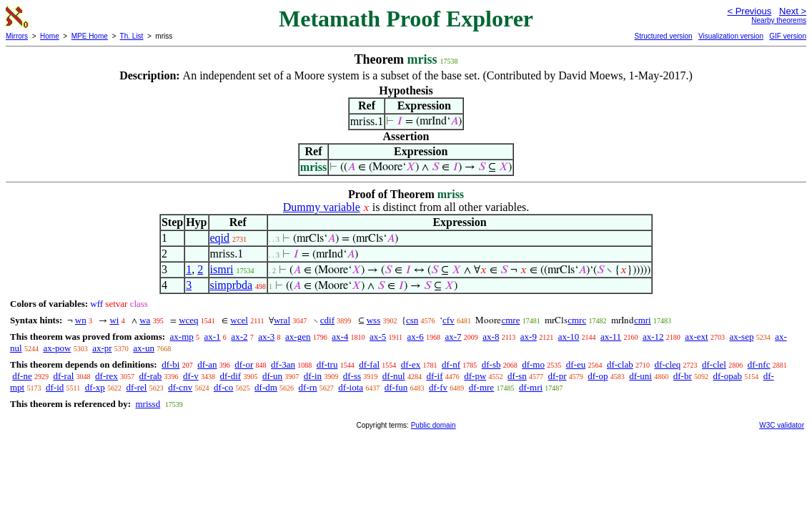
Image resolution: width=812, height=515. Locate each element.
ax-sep (741, 337)
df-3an (283, 364)
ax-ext (696, 337)
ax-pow (57, 348)
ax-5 (378, 337)
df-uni (640, 376)
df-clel (714, 364)
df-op (598, 376)
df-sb (491, 364)
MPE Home (90, 36)
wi (114, 320)
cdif (327, 320)
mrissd (148, 404)
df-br (683, 376)
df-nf (451, 364)
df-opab (727, 376)
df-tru (327, 364)
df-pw (475, 376)
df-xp (95, 387)
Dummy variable (322, 207)
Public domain (434, 425)
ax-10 (569, 337)
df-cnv (180, 387)
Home (50, 36)
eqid (220, 238)
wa (145, 320)
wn (81, 320)
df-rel (137, 387)
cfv (449, 320)
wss (374, 320)
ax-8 (491, 337)
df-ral (63, 376)
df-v (191, 376)
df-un (272, 376)
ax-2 (239, 337)
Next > (793, 11)
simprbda (232, 285)
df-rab (151, 376)
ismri (222, 269)
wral (282, 320)
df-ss (352, 376)
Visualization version (731, 36)
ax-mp (182, 337)
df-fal (369, 364)
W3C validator (782, 425)
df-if (434, 376)
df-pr (558, 376)
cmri (643, 320)
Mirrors (17, 36)
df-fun (396, 387)
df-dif (231, 376)
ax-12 (653, 337)
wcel (239, 320)
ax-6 (416, 337)
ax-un (144, 348)
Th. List (132, 36)
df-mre (481, 387)
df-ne (22, 376)
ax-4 (340, 337)
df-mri (531, 387)
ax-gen (298, 337)
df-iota (351, 387)
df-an (207, 364)
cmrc (577, 320)
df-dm (266, 387)
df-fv (438, 387)
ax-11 (611, 337)
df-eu (576, 364)
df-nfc (759, 364)
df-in (313, 376)
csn (412, 320)
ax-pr (102, 348)
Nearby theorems (779, 20)
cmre (510, 320)
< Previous (749, 11)
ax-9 (529, 337)
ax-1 (213, 337)
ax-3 (266, 337)
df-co (223, 387)
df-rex (107, 376)
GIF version (788, 36)
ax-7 (453, 337)
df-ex (411, 364)
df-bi (170, 364)
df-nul (394, 376)
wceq (188, 320)
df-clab (620, 364)
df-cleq (667, 364)
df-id (55, 387)
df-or (244, 364)
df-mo (533, 364)
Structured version (663, 36)
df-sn (517, 376)
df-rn (308, 387)
